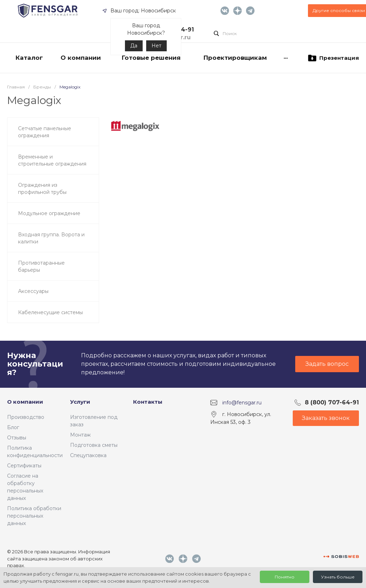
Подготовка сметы (94, 445)
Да (134, 46)
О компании (25, 402)
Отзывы (17, 438)
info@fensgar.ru (242, 402)
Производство (26, 417)
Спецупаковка (88, 455)
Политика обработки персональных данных (34, 516)
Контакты (148, 402)
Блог (13, 427)
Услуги (80, 402)
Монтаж (80, 435)
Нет (156, 46)
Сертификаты (24, 466)
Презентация (333, 58)
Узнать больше (338, 577)
